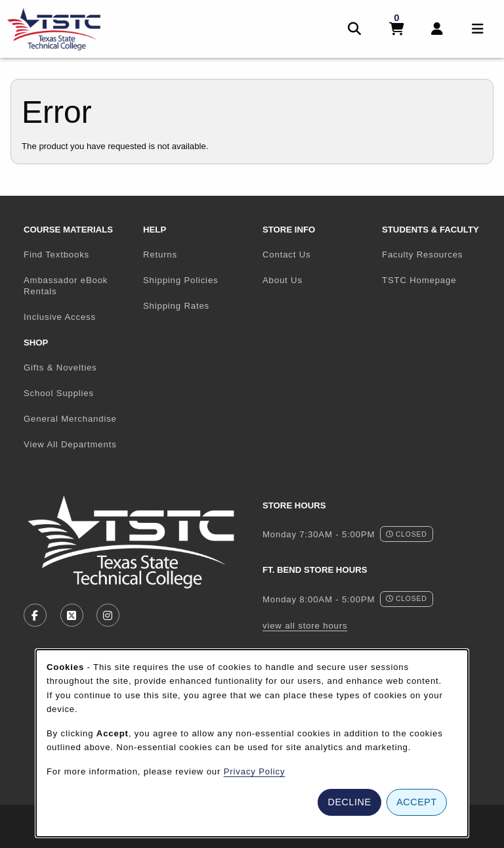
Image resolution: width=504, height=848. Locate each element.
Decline (350, 802)
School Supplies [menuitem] (59, 393)
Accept (416, 802)
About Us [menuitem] (283, 280)
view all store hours (305, 626)
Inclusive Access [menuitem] (60, 317)
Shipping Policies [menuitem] (180, 280)
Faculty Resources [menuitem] (422, 255)
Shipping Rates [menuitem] (176, 306)
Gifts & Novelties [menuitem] (60, 368)
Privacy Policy (255, 771)
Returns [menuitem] (160, 255)
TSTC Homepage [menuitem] (436, 280)
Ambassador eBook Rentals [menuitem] (66, 286)
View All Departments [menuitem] (70, 444)
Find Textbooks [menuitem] (56, 255)
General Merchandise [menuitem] (70, 419)
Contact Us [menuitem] (286, 255)
